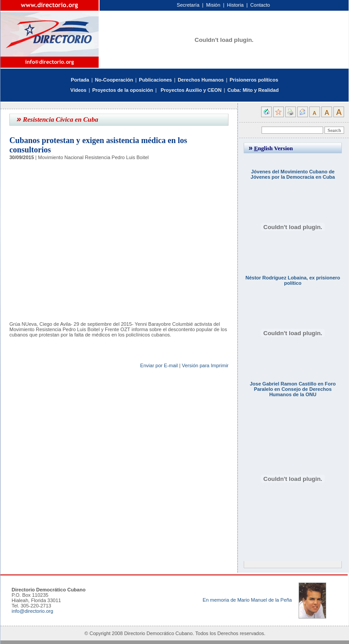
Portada (80, 80)
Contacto (260, 5)
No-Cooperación (114, 80)
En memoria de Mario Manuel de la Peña (247, 600)
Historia (235, 5)
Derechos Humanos (201, 80)
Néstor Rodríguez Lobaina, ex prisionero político (293, 280)
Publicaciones (155, 80)
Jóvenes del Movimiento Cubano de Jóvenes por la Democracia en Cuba (293, 174)
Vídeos (79, 90)
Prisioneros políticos (254, 80)
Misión (213, 5)
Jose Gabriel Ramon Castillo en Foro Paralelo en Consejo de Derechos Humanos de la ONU (293, 389)
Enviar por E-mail (159, 365)
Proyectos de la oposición (123, 90)
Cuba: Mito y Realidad (253, 90)
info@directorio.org (32, 611)
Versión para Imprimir (205, 365)
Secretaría (188, 5)
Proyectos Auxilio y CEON (191, 90)
